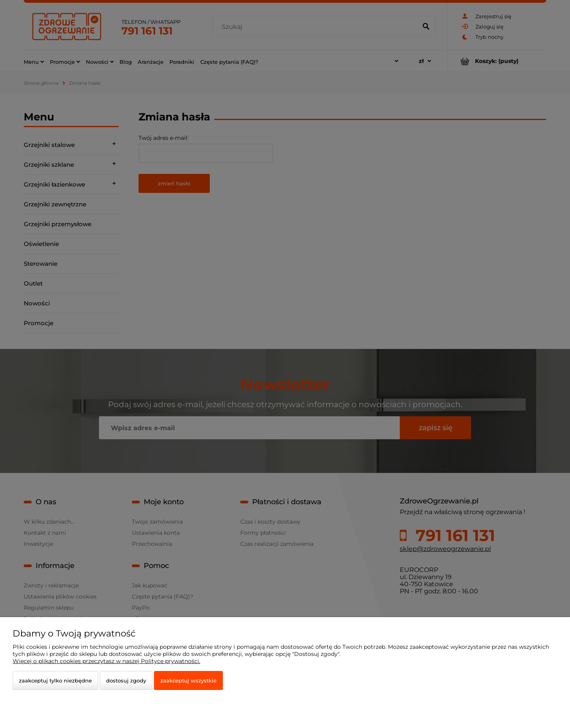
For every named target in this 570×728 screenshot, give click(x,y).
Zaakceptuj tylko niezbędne (55, 680)
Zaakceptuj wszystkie (188, 680)
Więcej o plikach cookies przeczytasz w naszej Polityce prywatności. (106, 661)
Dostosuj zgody (126, 680)
